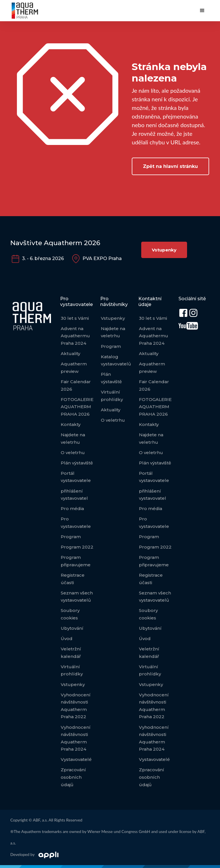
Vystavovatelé (76, 759)
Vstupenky (164, 250)
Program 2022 (77, 547)
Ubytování (72, 628)
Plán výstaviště (77, 463)
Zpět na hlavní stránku (170, 166)
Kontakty (71, 424)
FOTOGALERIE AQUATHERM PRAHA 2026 (77, 407)
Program (71, 537)
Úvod (67, 639)
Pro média (72, 508)
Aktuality (70, 353)
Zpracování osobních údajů (73, 777)
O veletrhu (73, 453)
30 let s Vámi (75, 318)
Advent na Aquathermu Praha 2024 (75, 336)
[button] (202, 11)
